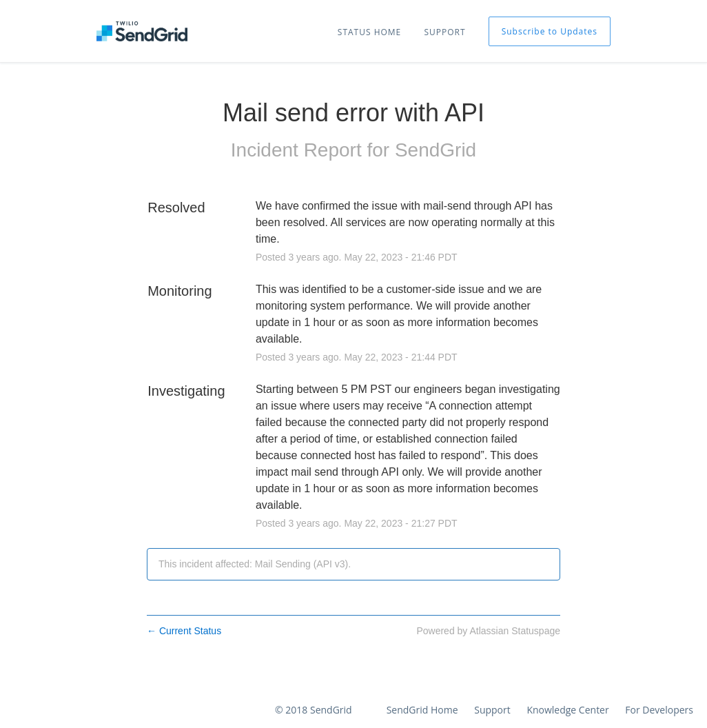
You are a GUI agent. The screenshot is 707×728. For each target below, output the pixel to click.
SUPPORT (444, 32)
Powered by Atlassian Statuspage (488, 631)
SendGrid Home (422, 710)
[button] (550, 31)
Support (492, 710)
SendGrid (436, 150)
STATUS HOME (369, 32)
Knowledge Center (567, 710)
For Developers (659, 710)
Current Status (184, 631)
